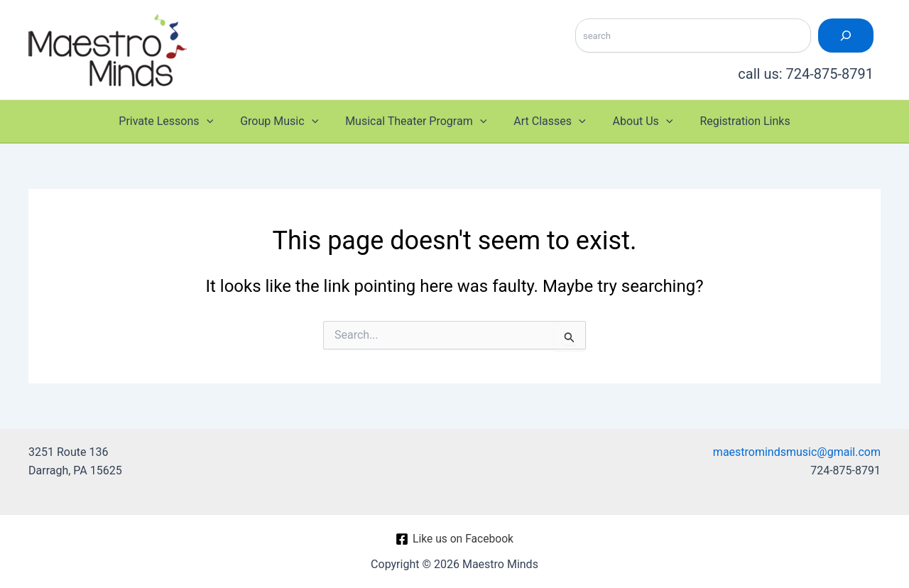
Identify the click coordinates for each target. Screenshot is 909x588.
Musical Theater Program (418, 121)
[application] (217, 121)
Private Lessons (176, 121)
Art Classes (547, 121)
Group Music (285, 121)
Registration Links (734, 121)
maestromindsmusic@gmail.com (797, 452)
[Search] (846, 36)
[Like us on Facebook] (454, 539)
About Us (637, 121)
